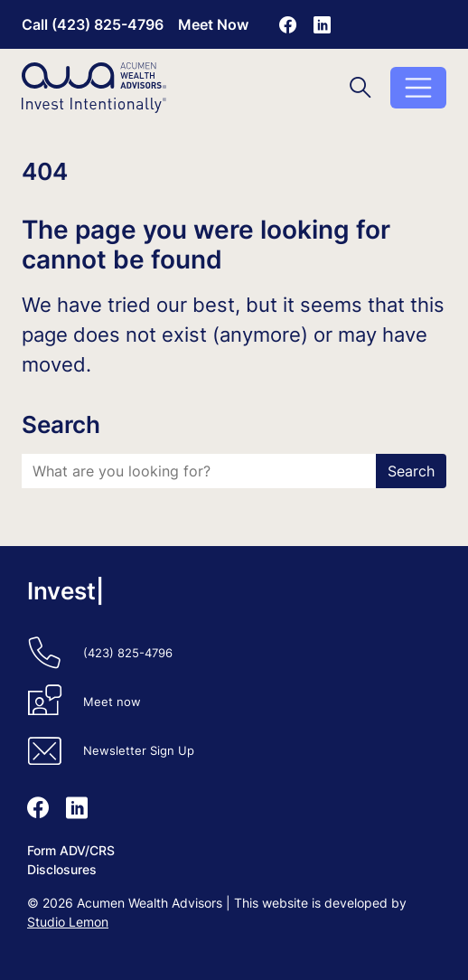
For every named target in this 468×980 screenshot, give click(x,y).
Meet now (112, 702)
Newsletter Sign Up (139, 751)
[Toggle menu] (418, 88)
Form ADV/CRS (71, 850)
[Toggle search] (360, 87)
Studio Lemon (68, 922)
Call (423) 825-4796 (93, 24)
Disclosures (62, 869)
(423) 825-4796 (128, 653)
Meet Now (213, 24)
